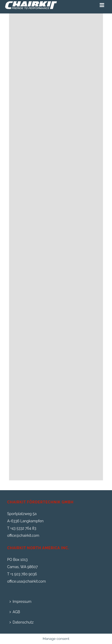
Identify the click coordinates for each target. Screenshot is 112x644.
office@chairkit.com (23, 536)
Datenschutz (22, 622)
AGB (15, 612)
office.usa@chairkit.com (27, 581)
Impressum (21, 602)
